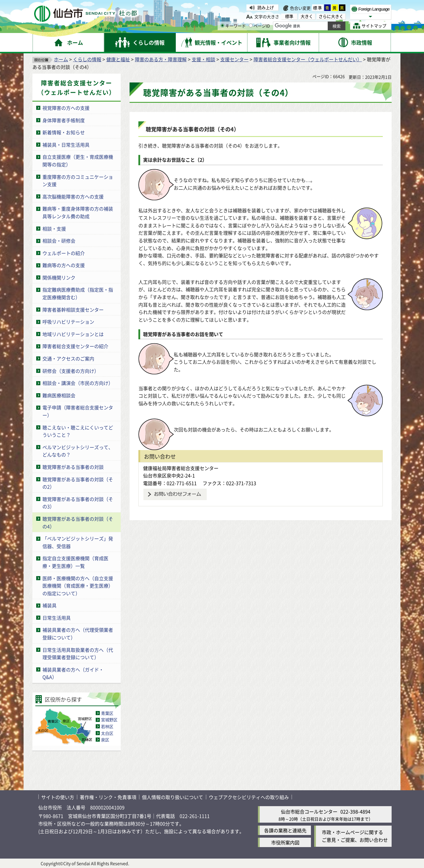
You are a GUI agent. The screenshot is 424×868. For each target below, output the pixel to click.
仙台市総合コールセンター (309, 811)
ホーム (61, 59)
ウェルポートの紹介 (64, 253)
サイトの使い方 (58, 797)
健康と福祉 (118, 59)
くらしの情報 (87, 59)
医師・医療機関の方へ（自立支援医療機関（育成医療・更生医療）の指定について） (78, 586)
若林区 (107, 726)
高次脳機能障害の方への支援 (73, 196)
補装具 (49, 605)
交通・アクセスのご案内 (68, 358)
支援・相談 (203, 59)
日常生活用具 (57, 618)
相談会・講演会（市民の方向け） (78, 383)
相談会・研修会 (59, 241)
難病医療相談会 (59, 395)
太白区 (107, 733)
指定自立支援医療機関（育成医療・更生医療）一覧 (75, 562)
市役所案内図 (285, 842)
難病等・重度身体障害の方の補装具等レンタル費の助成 (78, 212)
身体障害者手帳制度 (64, 120)
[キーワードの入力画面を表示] (222, 25)
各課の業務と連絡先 (285, 830)
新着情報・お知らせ (64, 132)
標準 (318, 8)
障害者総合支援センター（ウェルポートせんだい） (308, 59)
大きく (307, 16)
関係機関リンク (59, 277)
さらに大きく (331, 16)
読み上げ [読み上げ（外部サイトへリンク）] (266, 7)
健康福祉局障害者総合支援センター (181, 468)
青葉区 (107, 713)
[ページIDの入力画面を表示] (251, 25)
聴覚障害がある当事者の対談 (73, 467)
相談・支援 (54, 229)
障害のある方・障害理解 (161, 59)
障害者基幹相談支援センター (73, 310)
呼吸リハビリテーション (68, 322)
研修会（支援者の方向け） (71, 371)
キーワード (233, 26)
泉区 (105, 740)
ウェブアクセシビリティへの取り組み (249, 797)
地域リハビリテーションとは (73, 334)
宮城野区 (109, 720)
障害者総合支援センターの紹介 (75, 346)
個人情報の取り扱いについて (173, 797)
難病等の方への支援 (64, 265)
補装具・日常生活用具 (66, 145)
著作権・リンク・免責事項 (108, 797)
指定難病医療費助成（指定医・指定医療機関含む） (78, 293)
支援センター (234, 59)
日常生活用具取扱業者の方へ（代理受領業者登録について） (78, 654)
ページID (259, 26)
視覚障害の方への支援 (66, 108)
